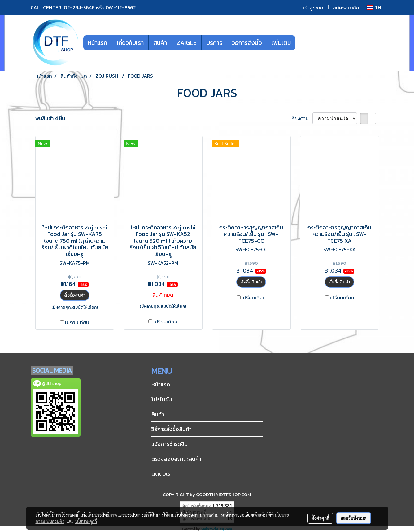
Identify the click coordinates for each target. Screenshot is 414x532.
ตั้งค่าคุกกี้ (320, 518)
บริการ (214, 43)
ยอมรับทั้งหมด (354, 518)
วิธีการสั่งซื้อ (247, 43)
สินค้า (160, 43)
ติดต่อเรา (162, 474)
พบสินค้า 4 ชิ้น (50, 118)
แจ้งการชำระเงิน (170, 444)
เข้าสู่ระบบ (313, 7)
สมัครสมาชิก (346, 7)
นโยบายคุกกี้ (86, 521)
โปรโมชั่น (162, 399)
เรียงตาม (301, 118)
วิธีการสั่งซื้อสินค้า (172, 429)
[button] (305, 43)
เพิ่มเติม (281, 43)
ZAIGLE (187, 43)
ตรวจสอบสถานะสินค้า (176, 459)
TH (374, 7)
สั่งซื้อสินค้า (75, 295)
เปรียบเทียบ (77, 322)
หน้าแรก (98, 43)
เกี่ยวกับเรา (130, 43)
